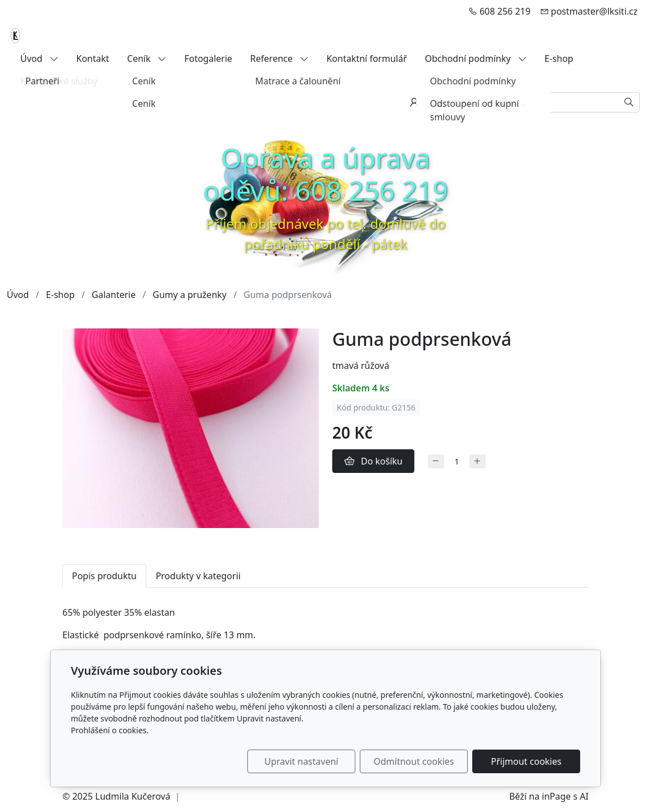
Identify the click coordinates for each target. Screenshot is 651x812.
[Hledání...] (550, 102)
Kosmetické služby (59, 81)
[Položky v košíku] (440, 102)
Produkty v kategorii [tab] (198, 576)
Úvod (39, 58)
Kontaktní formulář (367, 58)
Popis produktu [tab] (104, 576)
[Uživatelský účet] (414, 102)
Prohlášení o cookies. (110, 730)
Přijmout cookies (526, 761)
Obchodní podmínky (476, 58)
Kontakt (93, 58)
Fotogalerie (208, 58)
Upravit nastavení (301, 761)
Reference (279, 58)
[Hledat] (629, 102)
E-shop (559, 58)
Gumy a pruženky (190, 295)
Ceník (147, 58)
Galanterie (114, 295)
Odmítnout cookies (414, 761)
